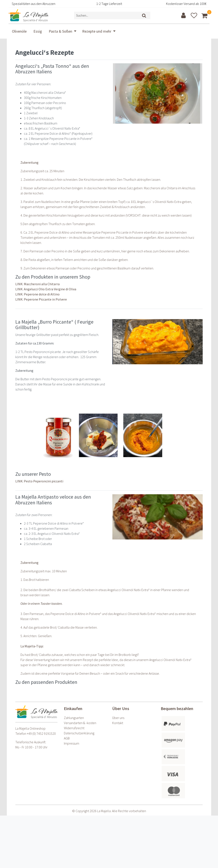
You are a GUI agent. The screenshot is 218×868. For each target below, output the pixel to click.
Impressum (72, 743)
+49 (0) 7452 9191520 (41, 733)
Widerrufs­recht (74, 728)
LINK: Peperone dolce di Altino (37, 294)
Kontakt (118, 723)
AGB (67, 738)
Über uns (118, 718)
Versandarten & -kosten (80, 723)
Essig (38, 31)
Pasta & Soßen (60, 31)
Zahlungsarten (74, 718)
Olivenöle (19, 31)
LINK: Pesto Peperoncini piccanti (39, 481)
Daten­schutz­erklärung (79, 733)
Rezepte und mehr (97, 31)
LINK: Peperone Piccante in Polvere (41, 299)
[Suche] (144, 15)
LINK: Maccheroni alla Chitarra (37, 284)
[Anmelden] (184, 15)
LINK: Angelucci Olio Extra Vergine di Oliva (46, 289)
